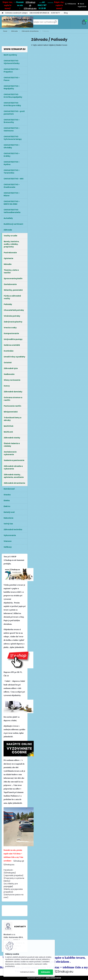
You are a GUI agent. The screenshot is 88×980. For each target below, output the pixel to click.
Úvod (5, 31)
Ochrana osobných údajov (16, 13)
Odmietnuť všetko (27, 972)
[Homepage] (3, 13)
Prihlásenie (72, 4)
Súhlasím (46, 972)
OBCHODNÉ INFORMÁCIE (39, 13)
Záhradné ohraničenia (30, 31)
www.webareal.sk (53, 978)
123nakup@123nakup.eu (56, 971)
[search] (55, 23)
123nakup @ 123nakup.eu (30, 5)
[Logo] (17, 22)
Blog (66, 13)
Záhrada (14, 31)
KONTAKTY (56, 13)
